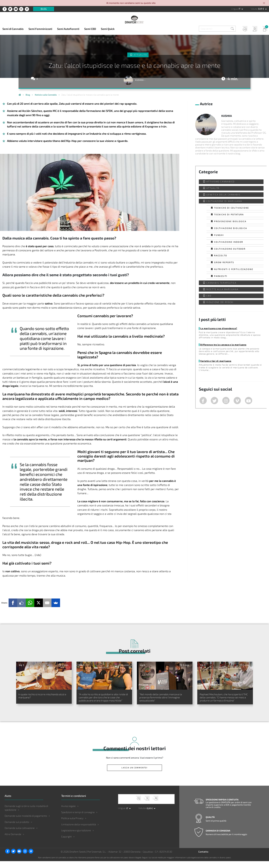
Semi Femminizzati (40, 29)
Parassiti (221, 276)
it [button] (240, 9)
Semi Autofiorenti (68, 29)
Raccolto (221, 255)
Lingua (234, 9)
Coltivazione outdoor (230, 249)
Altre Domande (13, 841)
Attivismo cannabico (220, 181)
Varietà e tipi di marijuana (215, 361)
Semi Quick (108, 29)
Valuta (254, 9)
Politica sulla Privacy (72, 825)
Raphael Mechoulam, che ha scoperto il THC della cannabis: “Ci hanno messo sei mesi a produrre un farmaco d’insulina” (225, 701)
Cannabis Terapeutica (221, 283)
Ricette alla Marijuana (222, 289)
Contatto (203, 858)
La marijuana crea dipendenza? (218, 328)
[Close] (264, 3)
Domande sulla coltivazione (20, 835)
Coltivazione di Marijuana (224, 201)
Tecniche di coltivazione (232, 208)
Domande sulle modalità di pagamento (26, 823)
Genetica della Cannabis (223, 195)
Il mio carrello (264, 29)
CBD (209, 296)
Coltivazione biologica (231, 228)
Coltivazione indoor (229, 242)
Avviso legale (68, 813)
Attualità (140, 55)
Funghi (219, 235)
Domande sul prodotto (17, 829)
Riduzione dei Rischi (220, 302)
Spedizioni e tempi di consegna (78, 819)
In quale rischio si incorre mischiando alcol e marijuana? (41, 697)
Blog (44, 9)
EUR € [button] (261, 9)
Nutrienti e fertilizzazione (234, 269)
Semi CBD (90, 29)
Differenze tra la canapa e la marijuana (223, 345)
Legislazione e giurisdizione (76, 837)
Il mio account (252, 29)
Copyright (66, 843)
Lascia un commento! (134, 774)
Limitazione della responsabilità (79, 831)
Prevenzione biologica (230, 221)
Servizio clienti (241, 29)
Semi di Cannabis (13, 29)
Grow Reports (224, 262)
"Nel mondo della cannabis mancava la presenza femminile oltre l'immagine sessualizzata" (163, 699)
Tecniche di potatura (229, 214)
